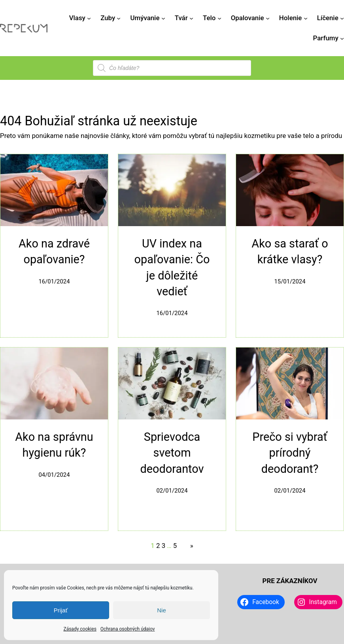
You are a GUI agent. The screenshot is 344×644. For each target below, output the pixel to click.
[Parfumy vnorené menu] (342, 38)
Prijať (61, 610)
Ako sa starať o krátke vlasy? (290, 251)
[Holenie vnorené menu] (306, 18)
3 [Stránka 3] (163, 546)
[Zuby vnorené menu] (119, 18)
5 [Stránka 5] (175, 546)
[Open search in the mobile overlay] (172, 68)
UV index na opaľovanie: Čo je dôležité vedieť (172, 267)
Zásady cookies (80, 629)
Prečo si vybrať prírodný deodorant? (290, 453)
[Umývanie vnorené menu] (163, 18)
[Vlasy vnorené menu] (89, 18)
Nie (162, 610)
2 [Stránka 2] (158, 546)
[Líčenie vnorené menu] (342, 18)
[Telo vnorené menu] (219, 18)
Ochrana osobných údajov (128, 629)
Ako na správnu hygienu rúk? (54, 445)
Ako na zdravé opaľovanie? (54, 251)
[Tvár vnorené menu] (191, 18)
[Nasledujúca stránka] (190, 546)
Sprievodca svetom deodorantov (172, 453)
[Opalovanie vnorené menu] (268, 18)
